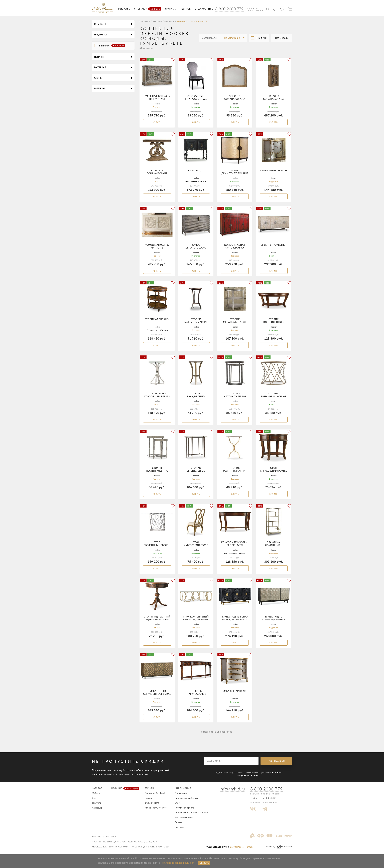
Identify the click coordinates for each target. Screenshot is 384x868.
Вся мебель (282, 38)
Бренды (157, 21)
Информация (183, 788)
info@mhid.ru (232, 789)
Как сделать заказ (184, 817)
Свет (94, 798)
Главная (145, 21)
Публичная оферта (184, 808)
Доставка (179, 827)
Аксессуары (98, 808)
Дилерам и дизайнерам (186, 798)
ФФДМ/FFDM (152, 803)
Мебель (96, 793)
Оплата (178, 822)
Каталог (97, 788)
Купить (157, 122)
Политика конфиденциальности (191, 813)
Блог (177, 803)
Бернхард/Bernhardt (155, 793)
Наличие (124, 788)
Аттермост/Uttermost (156, 808)
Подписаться (276, 761)
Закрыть (204, 863)
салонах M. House (241, 847)
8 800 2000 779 (229, 9)
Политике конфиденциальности (178, 863)
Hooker (169, 21)
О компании (181, 793)
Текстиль (97, 803)
